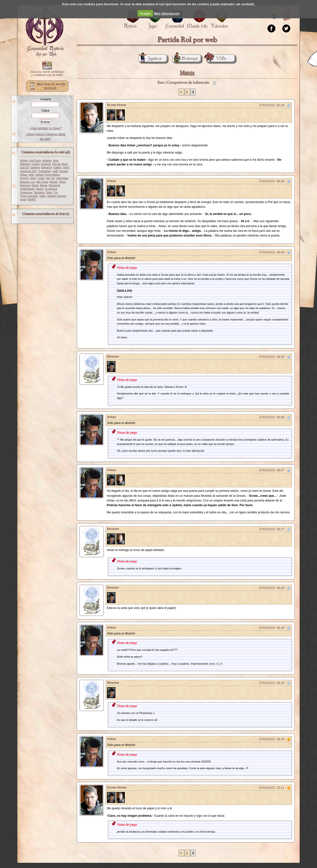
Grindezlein (45, 171)
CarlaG (36, 164)
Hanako (64, 171)
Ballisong (25, 164)
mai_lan (50, 178)
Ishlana (40, 175)
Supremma (26, 193)
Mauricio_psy (27, 182)
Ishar (32, 175)
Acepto (145, 13)
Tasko (49, 193)
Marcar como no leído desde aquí (289, 105)
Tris (56, 193)
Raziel (35, 185)
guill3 (55, 171)
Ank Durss (35, 161)
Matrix (187, 73)
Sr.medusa (51, 189)
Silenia (43, 185)
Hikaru (24, 175)
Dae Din (25, 168)
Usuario (45, 99)
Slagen (40, 189)
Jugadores (150, 59)
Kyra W (24, 178)
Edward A (47, 168)
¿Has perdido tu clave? (46, 128)
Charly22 (46, 164)
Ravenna (25, 185)
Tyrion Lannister (29, 196)
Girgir (66, 168)
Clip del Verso (60, 164)
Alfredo (24, 161)
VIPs (216, 59)
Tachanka (39, 193)
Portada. (45, 32)
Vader (43, 196)
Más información (167, 13)
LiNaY (33, 178)
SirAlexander (27, 189)
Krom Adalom (52, 175)
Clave (45, 111)
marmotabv (62, 178)
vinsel (23, 199)
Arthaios (47, 161)
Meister (54, 182)
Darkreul (35, 168)
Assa (56, 161)
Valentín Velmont (57, 196)
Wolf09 (32, 199)
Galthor (57, 168)
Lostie (41, 178)
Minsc (63, 182)
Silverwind (54, 185)
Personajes (185, 59)
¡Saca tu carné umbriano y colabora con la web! (47, 74)
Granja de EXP (28, 171)
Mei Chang (42, 182)
